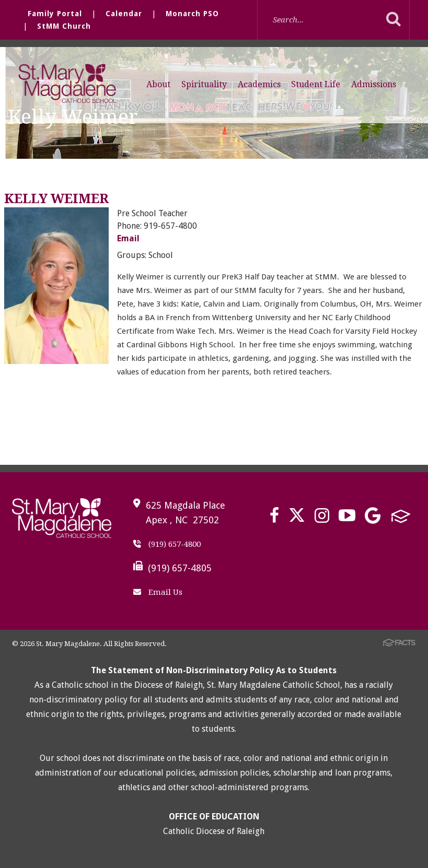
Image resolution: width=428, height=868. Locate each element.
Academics (259, 84)
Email (128, 238)
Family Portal (55, 14)
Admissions (374, 84)
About (158, 84)
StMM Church (64, 26)
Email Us (158, 592)
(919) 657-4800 (167, 544)
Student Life (316, 84)
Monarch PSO (192, 14)
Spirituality (204, 84)
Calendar (124, 14)
